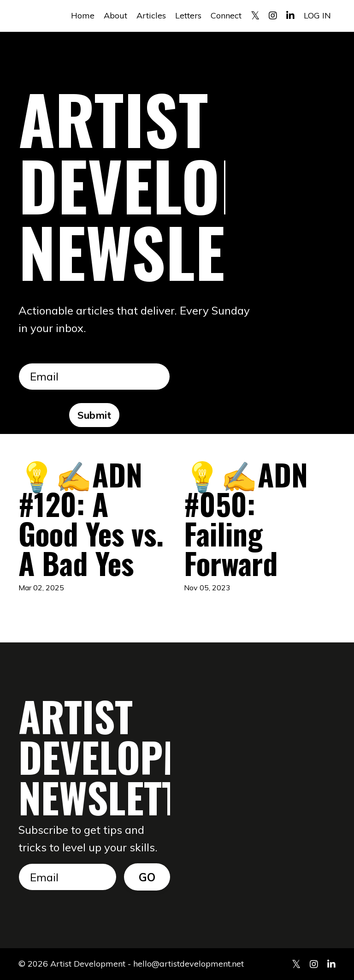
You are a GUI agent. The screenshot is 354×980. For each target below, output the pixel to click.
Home (83, 15)
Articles (151, 15)
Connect (226, 15)
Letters (188, 15)
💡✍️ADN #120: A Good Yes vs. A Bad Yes (91, 518)
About (115, 15)
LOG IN (317, 15)
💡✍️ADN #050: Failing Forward (246, 518)
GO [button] (147, 877)
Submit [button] (94, 415)
